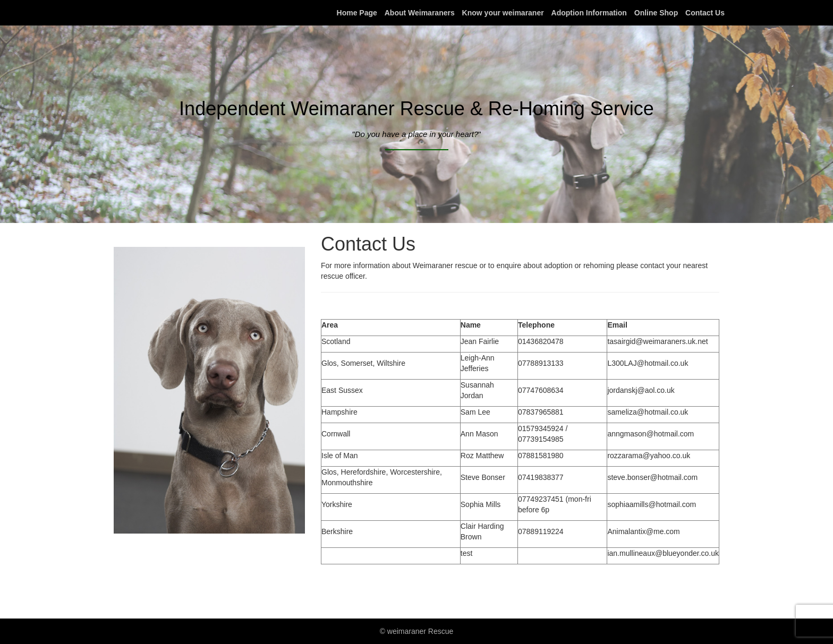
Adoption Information (589, 13)
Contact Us (705, 13)
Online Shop (656, 13)
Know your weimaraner (503, 13)
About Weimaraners (420, 13)
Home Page (357, 13)
